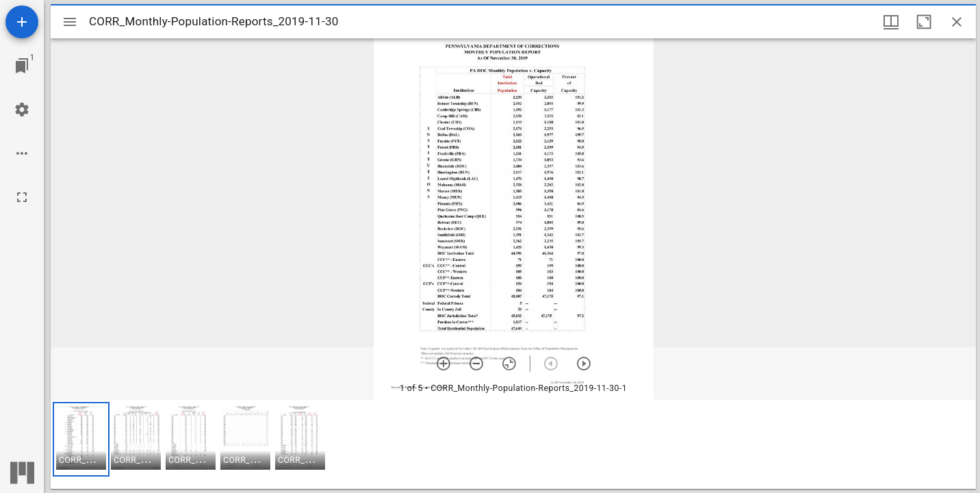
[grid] (513, 444)
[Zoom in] (443, 364)
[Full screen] (22, 197)
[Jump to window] (22, 66)
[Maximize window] (924, 22)
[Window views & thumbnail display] (891, 22)
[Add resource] (22, 22)
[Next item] (584, 364)
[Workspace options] (22, 153)
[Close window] (957, 22)
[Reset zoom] (509, 364)
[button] (81, 439)
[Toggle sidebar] (70, 22)
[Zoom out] (476, 364)
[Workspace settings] (22, 110)
